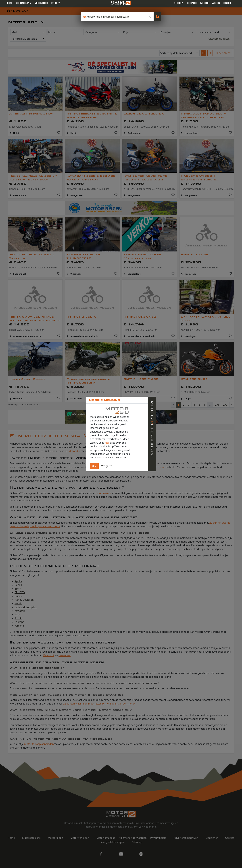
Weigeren (107, 466)
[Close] (150, 17)
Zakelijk (216, 3)
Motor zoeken (41, 3)
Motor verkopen (23, 3)
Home (10, 3)
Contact (227, 3)
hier (107, 443)
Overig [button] (55, 3)
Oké (94, 466)
